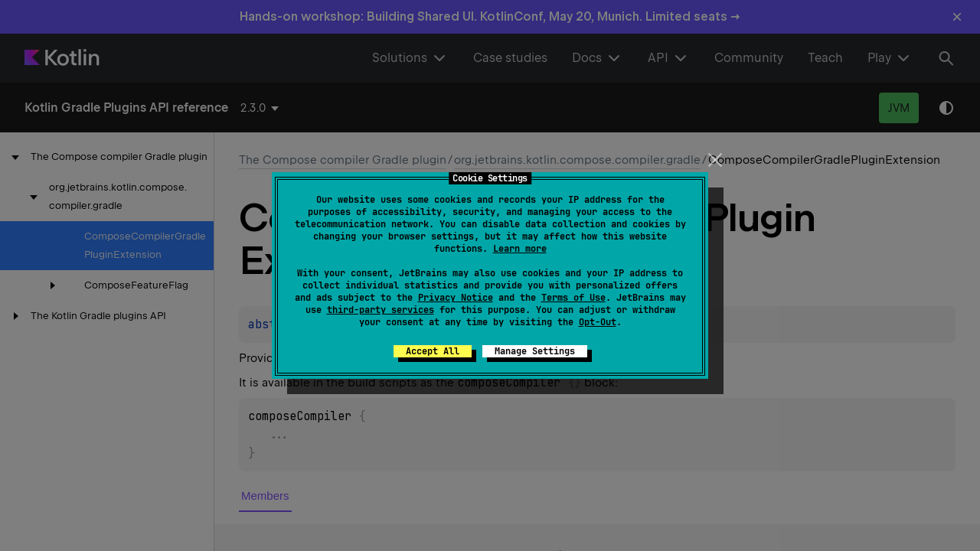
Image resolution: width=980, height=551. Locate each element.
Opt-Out (598, 322)
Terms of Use (573, 298)
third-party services (381, 310)
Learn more (520, 249)
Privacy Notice (456, 298)
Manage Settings (535, 351)
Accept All (433, 351)
